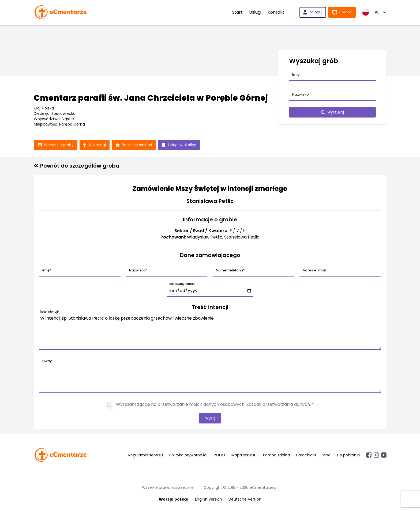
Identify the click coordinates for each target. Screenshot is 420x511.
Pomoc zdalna (276, 456)
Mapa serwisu (244, 456)
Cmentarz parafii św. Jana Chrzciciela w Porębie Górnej (151, 98)
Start (236, 12)
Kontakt (275, 12)
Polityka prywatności (188, 456)
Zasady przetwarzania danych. (279, 405)
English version (209, 500)
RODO (219, 456)
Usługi (254, 12)
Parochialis (306, 456)
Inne (327, 456)
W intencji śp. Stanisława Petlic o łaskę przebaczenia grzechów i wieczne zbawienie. (210, 332)
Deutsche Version (245, 500)
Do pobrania (348, 456)
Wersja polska (174, 500)
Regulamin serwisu (146, 456)
